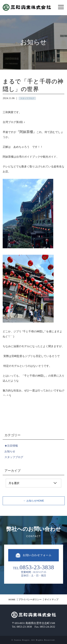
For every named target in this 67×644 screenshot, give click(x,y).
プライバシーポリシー (30, 599)
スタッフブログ (14, 457)
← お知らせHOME (34, 501)
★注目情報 (11, 446)
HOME (12, 599)
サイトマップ (51, 599)
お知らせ (10, 451)
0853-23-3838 (37, 567)
